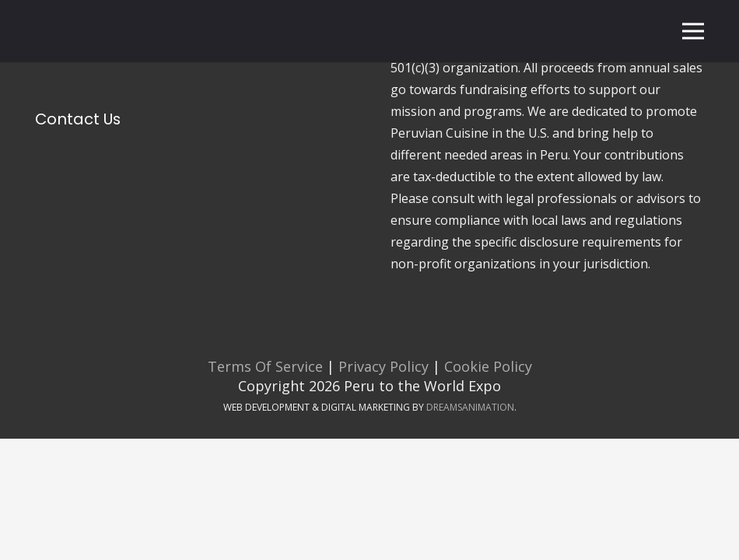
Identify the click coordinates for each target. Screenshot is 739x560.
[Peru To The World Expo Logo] (79, 31)
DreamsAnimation (470, 407)
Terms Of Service (265, 366)
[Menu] (693, 31)
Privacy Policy (382, 366)
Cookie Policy (488, 366)
